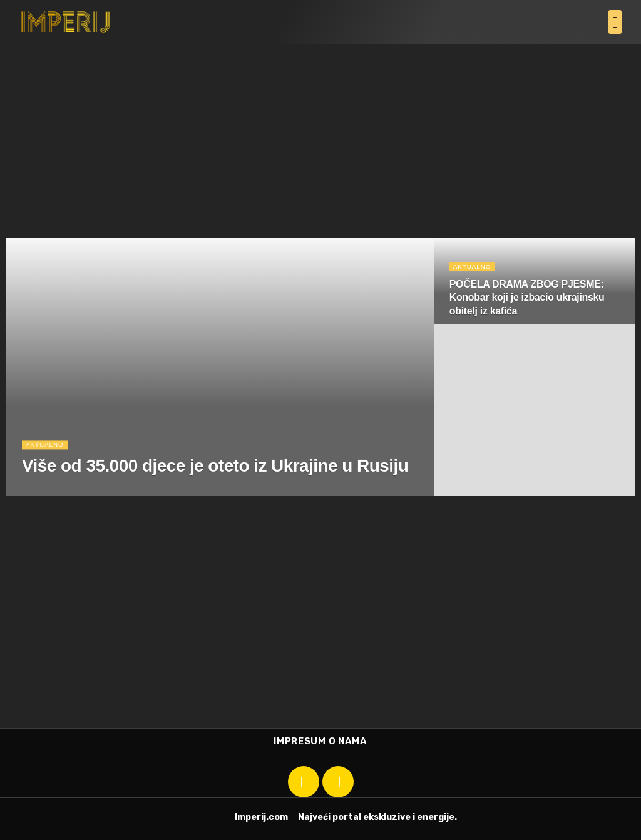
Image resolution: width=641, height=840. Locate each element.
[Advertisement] (320, 138)
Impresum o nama (320, 741)
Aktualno (47, 448)
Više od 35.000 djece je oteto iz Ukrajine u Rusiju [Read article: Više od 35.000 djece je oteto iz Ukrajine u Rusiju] (215, 469)
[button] (615, 22)
